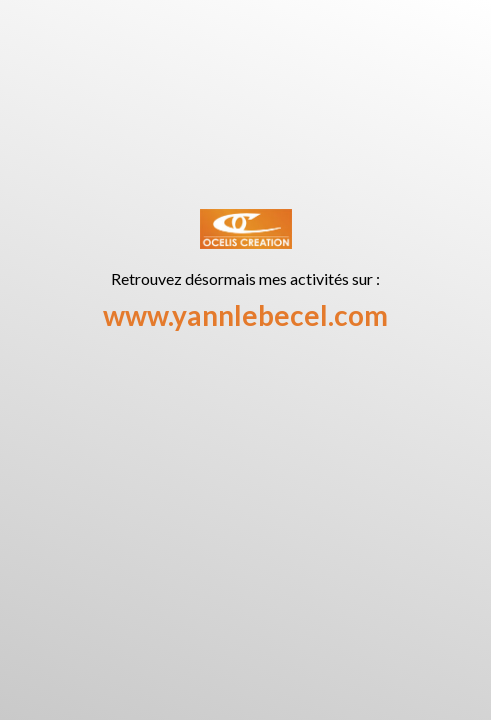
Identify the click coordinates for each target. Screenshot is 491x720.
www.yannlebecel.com (245, 315)
